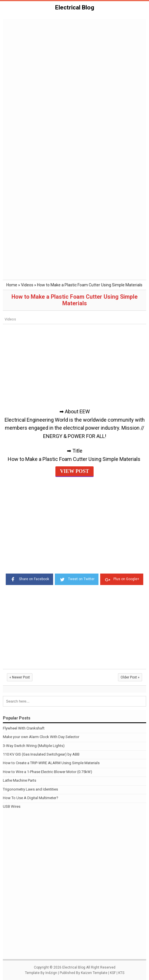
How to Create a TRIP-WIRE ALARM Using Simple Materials (51, 763)
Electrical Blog (75, 7)
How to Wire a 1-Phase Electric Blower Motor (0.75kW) (48, 772)
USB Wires (12, 806)
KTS (121, 973)
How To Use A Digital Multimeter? (31, 798)
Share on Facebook (29, 579)
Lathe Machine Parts (20, 780)
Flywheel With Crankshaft (24, 728)
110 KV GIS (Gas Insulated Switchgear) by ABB (41, 754)
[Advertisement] (74, 63)
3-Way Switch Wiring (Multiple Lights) (34, 746)
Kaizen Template (94, 973)
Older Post (130, 677)
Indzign (51, 973)
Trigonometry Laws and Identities (30, 789)
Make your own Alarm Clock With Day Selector (41, 737)
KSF (113, 973)
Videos (10, 319)
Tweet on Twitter (77, 579)
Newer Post (20, 677)
